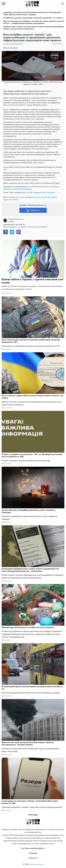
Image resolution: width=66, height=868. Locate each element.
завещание (12, 227)
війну (48, 98)
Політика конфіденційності (33, 848)
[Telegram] (12, 232)
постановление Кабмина (38, 227)
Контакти (33, 858)
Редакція (33, 853)
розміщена (12, 105)
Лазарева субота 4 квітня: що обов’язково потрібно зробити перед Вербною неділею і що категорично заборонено (34, 28)
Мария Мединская (16, 44)
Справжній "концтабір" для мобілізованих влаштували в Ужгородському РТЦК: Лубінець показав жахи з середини (32, 13)
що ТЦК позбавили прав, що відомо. (41, 193)
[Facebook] (5, 232)
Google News (33, 210)
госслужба (22, 227)
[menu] (4, 4)
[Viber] (19, 232)
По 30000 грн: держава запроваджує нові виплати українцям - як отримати (33, 18)
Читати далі (33, 815)
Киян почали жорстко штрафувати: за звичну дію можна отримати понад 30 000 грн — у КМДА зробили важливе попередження (34, 22)
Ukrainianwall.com (36, 864)
